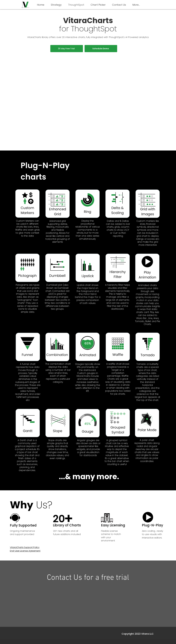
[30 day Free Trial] (67, 49)
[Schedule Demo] (101, 49)
